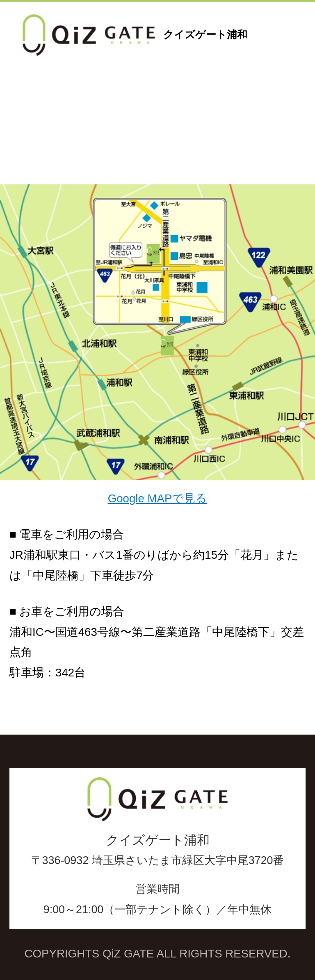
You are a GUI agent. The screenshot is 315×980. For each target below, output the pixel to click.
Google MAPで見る (158, 498)
